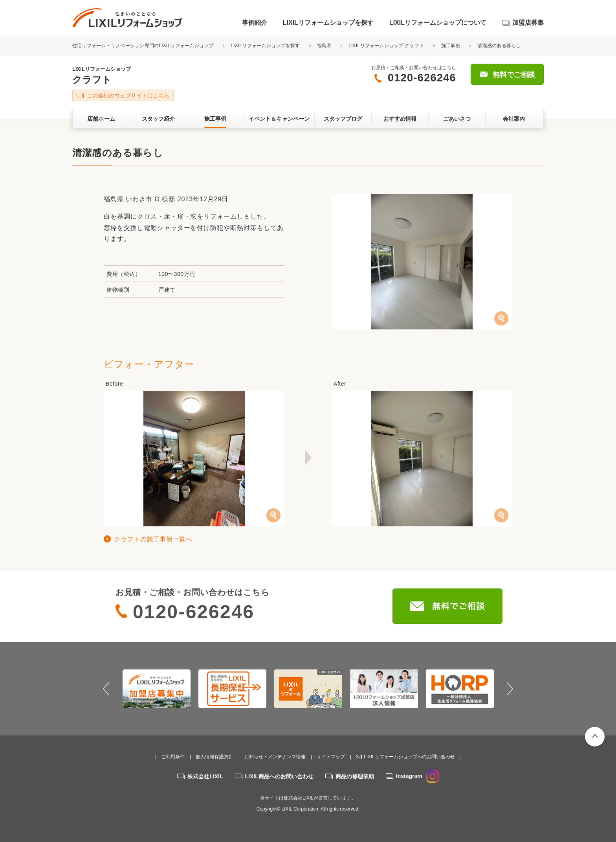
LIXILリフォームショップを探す (328, 23)
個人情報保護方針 (214, 757)
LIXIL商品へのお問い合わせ (279, 776)
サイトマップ (331, 757)
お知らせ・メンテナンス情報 (275, 757)
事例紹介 (255, 23)
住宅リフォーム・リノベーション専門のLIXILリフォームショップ (144, 46)
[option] (157, 689)
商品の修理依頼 (355, 776)
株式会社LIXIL (205, 776)
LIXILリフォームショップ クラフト (386, 46)
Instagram (417, 776)
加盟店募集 (528, 23)
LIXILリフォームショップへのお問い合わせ (409, 757)
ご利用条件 (173, 757)
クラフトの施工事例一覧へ (153, 539)
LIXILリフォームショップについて (438, 23)
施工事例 (451, 46)
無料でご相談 (514, 75)
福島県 (324, 46)
